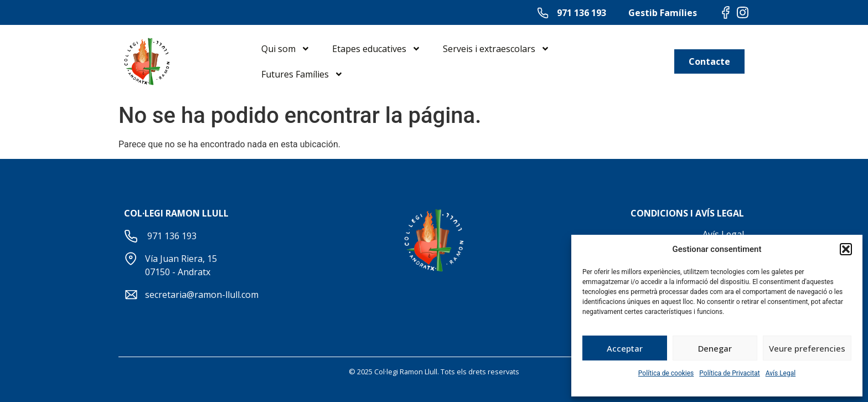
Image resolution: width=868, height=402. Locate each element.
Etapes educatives (376, 49)
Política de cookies (666, 373)
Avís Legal (781, 373)
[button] (846, 249)
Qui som (286, 49)
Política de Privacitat (729, 373)
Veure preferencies (807, 348)
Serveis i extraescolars (496, 49)
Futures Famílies (302, 74)
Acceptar (625, 348)
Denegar (715, 348)
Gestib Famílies (663, 13)
